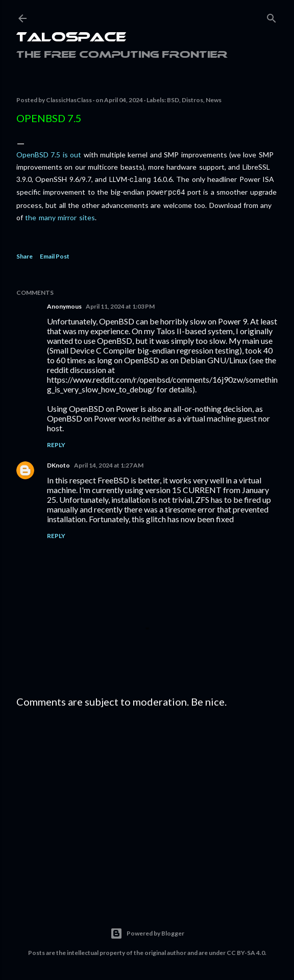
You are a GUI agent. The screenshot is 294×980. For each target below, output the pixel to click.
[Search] (272, 16)
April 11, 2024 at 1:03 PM (120, 304)
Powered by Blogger (147, 931)
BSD (173, 100)
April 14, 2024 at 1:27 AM (109, 463)
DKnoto (58, 463)
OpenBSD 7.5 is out (49, 155)
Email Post (55, 254)
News (214, 100)
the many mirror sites (60, 215)
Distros (192, 100)
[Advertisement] (147, 803)
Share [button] (24, 254)
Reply (56, 443)
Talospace (71, 38)
